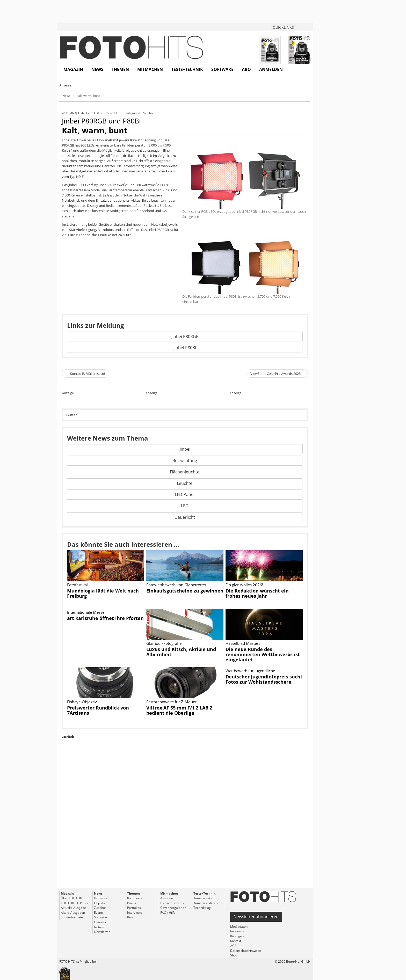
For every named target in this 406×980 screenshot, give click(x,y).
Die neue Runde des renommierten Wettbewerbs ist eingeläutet (263, 654)
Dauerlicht (185, 517)
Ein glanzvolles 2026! (244, 585)
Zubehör (148, 113)
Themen (120, 69)
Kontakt (236, 941)
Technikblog (202, 908)
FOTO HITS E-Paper (75, 903)
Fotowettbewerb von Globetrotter (176, 585)
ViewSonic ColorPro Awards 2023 (277, 374)
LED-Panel (185, 494)
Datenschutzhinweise (246, 951)
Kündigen (237, 936)
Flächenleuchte (185, 472)
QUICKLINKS (283, 27)
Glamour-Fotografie (164, 643)
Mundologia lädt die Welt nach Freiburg (103, 593)
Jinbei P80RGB (185, 337)
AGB (233, 946)
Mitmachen (150, 69)
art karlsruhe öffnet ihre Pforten (105, 618)
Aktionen (167, 898)
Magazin (73, 69)
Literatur (100, 922)
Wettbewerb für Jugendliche (250, 671)
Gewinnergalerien (173, 908)
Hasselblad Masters (243, 643)
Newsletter (102, 932)
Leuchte (185, 483)
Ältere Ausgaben (73, 913)
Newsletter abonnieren (256, 917)
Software (222, 69)
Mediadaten (239, 927)
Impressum (238, 931)
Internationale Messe (86, 612)
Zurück (68, 737)
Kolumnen (134, 898)
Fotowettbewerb (172, 903)
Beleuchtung (185, 460)
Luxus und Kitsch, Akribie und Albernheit (181, 652)
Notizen (100, 927)
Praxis (132, 903)
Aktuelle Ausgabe (73, 908)
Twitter (71, 415)
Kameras (100, 898)
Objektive (101, 903)
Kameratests (203, 898)
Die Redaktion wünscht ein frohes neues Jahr (257, 593)
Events (99, 913)
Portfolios (134, 908)
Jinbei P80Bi (185, 348)
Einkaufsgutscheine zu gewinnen (185, 591)
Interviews (135, 913)
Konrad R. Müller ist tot (86, 374)
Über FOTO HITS (73, 898)
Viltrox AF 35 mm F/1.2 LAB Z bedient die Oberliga (179, 710)
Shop (234, 955)
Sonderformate (72, 917)
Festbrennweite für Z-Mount (171, 702)
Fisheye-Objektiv (82, 702)
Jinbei (185, 449)
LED (185, 506)
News (97, 69)
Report (132, 917)
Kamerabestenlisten (208, 903)
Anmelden (271, 69)
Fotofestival (77, 585)
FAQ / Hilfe (168, 913)
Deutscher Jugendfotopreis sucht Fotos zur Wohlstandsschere (264, 679)
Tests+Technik (187, 69)
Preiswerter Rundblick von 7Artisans (98, 710)
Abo (246, 69)
